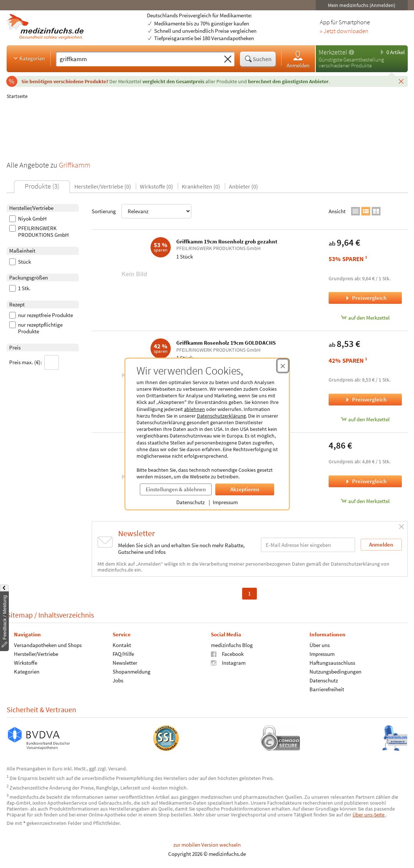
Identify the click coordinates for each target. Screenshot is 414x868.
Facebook (227, 654)
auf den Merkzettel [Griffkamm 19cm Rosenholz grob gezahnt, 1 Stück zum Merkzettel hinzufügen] (365, 318)
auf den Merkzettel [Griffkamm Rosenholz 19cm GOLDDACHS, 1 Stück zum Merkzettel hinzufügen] (365, 419)
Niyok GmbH (28, 219)
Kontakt (121, 645)
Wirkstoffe (26, 663)
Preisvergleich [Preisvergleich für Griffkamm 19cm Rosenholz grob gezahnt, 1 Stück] (365, 298)
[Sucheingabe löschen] (228, 59)
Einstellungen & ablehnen (176, 489)
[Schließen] (401, 81)
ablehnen (194, 409)
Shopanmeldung (131, 672)
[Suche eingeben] (139, 59)
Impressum (225, 502)
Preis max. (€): (34, 362)
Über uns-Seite (369, 815)
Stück (20, 262)
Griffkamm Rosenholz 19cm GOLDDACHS (226, 343)
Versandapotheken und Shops (48, 645)
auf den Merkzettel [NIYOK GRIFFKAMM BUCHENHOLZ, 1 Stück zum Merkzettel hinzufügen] (365, 501)
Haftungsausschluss (332, 663)
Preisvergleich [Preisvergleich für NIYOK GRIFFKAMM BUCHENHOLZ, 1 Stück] (365, 481)
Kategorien (29, 58)
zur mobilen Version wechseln (207, 845)
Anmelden (298, 59)
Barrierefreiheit (326, 689)
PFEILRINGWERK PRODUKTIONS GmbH (39, 232)
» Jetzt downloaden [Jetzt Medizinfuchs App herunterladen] (344, 31)
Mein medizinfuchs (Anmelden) (362, 5)
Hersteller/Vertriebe (36, 654)
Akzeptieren (245, 489)
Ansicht (337, 211)
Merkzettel (333, 52)
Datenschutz (190, 502)
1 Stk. (20, 288)
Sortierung (141, 211)
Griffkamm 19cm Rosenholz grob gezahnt (227, 241)
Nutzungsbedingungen (335, 672)
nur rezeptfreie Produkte (41, 315)
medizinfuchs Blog (232, 645)
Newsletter (125, 663)
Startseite (17, 96)
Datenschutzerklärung (221, 416)
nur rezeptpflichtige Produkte (36, 328)
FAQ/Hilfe (123, 654)
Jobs (118, 680)
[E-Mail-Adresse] (308, 545)
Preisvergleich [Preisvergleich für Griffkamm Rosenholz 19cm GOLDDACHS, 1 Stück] (365, 399)
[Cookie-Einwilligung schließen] (283, 366)
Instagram (228, 663)
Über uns (319, 645)
